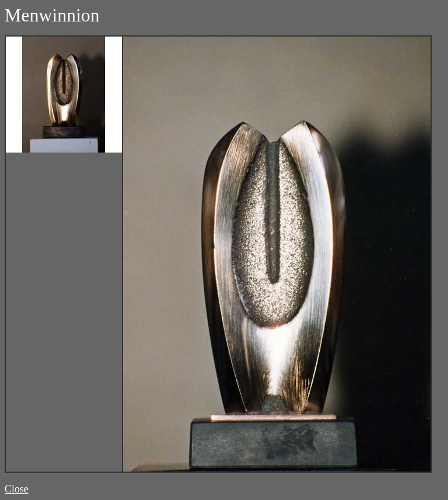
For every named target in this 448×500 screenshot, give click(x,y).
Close (17, 489)
